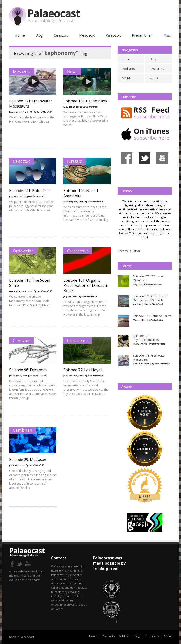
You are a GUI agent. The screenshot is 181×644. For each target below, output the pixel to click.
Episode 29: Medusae (28, 460)
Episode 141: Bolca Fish (29, 191)
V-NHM (127, 78)
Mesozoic (87, 35)
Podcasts (128, 69)
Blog (39, 35)
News (72, 71)
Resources (157, 69)
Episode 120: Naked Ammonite (81, 193)
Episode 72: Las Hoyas (83, 370)
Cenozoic (61, 35)
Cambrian (23, 430)
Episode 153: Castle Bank (85, 101)
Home (20, 35)
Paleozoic (113, 35)
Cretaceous (78, 251)
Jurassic (74, 161)
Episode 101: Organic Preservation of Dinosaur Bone (86, 285)
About (154, 78)
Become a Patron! (130, 251)
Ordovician (23, 251)
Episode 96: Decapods (28, 370)
